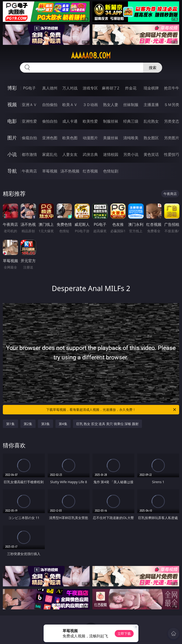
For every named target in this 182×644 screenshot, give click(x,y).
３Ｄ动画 (90, 105)
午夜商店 (29, 171)
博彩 (12, 88)
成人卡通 (70, 121)
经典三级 (131, 121)
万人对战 (70, 88)
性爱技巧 (172, 154)
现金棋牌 (151, 88)
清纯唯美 (131, 138)
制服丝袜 (111, 121)
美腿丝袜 (111, 138)
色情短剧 (111, 171)
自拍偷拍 (50, 105)
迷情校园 (111, 154)
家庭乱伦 (50, 154)
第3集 (45, 424)
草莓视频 (50, 171)
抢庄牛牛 (172, 88)
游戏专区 (90, 88)
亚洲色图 (50, 138)
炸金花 (131, 88)
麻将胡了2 (111, 88)
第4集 (63, 424)
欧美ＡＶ (70, 105)
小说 (12, 154)
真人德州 (50, 88)
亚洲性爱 (29, 121)
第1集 (10, 424)
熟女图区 (151, 138)
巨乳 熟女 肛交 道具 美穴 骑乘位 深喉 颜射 (107, 424)
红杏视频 (90, 171)
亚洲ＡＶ (29, 105)
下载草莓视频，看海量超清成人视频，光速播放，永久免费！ (111, 410)
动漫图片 (90, 138)
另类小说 (131, 154)
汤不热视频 (70, 171)
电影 (12, 121)
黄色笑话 (151, 154)
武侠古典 (90, 154)
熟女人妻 (111, 105)
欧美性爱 (90, 121)
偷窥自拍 (29, 138)
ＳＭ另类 (172, 105)
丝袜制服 (131, 105)
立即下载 (124, 633)
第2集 (28, 424)
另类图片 (172, 138)
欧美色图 (70, 138)
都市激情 (29, 154)
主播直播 (151, 105)
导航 (12, 171)
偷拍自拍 (50, 121)
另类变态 (172, 121)
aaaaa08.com (91, 56)
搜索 (153, 68)
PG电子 (29, 88)
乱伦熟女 (151, 121)
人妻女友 (70, 154)
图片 (12, 138)
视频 (12, 104)
